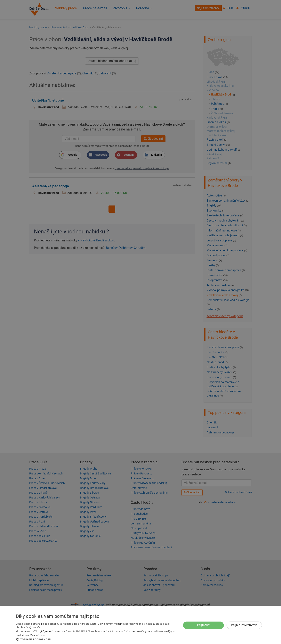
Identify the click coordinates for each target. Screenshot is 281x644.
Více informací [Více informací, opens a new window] (38, 635)
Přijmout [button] (204, 625)
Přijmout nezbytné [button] (244, 625)
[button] (96, 639)
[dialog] (140, 625)
